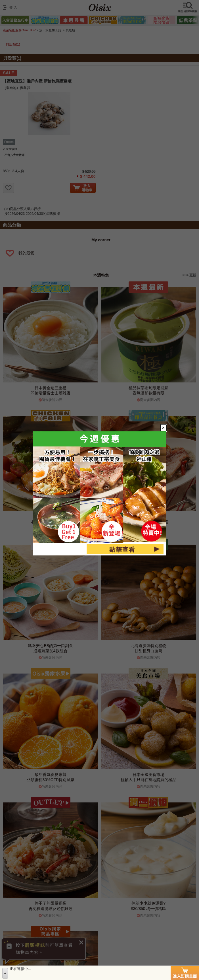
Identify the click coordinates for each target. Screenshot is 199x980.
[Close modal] (166, 425)
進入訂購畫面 (185, 973)
